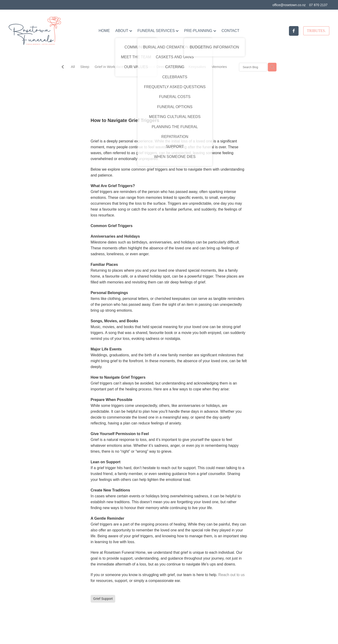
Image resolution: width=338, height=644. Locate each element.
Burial (179, 67)
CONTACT (230, 31)
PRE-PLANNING (200, 31)
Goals (133, 67)
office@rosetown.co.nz (289, 5)
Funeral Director (156, 67)
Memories (219, 67)
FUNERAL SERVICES (158, 31)
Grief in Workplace (109, 67)
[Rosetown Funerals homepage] (41, 31)
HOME (104, 31)
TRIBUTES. (316, 31)
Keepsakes (197, 67)
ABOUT (124, 31)
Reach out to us (231, 575)
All (73, 67)
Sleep (85, 67)
